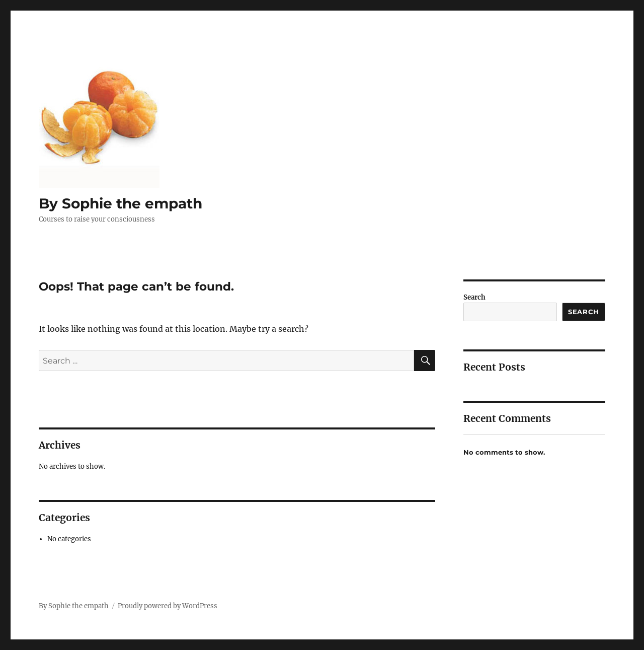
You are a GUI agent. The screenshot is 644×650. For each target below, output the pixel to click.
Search (474, 297)
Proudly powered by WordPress (168, 606)
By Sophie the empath (120, 203)
